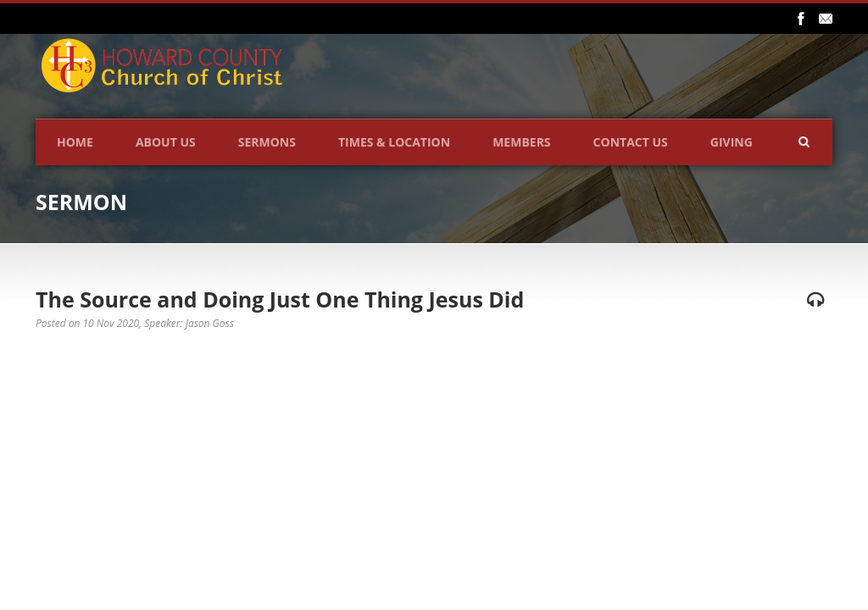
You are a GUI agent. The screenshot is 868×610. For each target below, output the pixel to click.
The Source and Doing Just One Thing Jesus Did (280, 299)
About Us (166, 142)
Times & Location (394, 142)
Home (75, 142)
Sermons (267, 142)
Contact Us (631, 142)
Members (521, 142)
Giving (732, 142)
